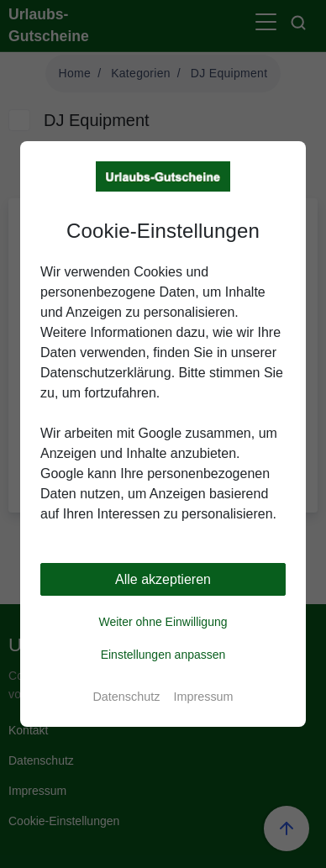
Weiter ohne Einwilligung (163, 622)
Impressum (203, 697)
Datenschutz (126, 697)
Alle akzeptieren (163, 579)
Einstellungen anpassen (163, 655)
